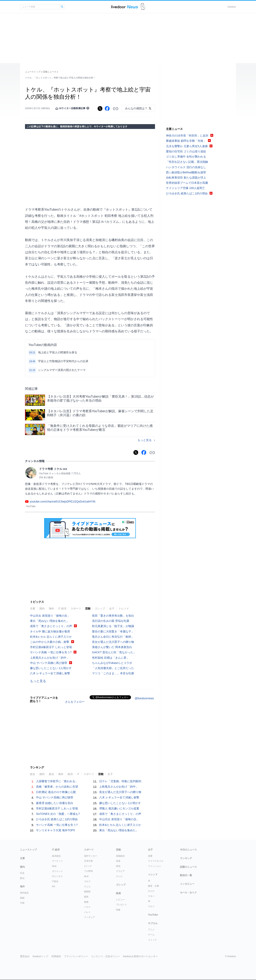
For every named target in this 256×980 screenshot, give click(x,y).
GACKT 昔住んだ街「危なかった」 (114, 652)
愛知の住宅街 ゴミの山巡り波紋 (186, 151)
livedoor (232, 7)
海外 (51, 609)
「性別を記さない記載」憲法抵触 (187, 162)
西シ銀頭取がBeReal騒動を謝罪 (186, 172)
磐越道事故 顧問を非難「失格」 (186, 141)
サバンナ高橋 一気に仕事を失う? (51, 652)
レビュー (120, 900)
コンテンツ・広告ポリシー (105, 956)
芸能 (88, 609)
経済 (70, 774)
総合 (33, 774)
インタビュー (187, 884)
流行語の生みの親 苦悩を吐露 (111, 621)
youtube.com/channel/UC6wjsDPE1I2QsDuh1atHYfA (62, 502)
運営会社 (25, 956)
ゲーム (151, 935)
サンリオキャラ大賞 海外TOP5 (55, 830)
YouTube (153, 915)
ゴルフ (87, 881)
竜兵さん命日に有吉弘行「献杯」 (113, 637)
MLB (86, 876)
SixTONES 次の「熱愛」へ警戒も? (58, 814)
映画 (118, 893)
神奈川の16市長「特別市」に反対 (187, 136)
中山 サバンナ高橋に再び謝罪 (49, 663)
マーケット (57, 861)
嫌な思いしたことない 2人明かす (51, 668)
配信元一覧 (186, 875)
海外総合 (24, 893)
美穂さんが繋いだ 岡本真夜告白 (112, 647)
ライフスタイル (156, 861)
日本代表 (88, 861)
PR (53, 887)
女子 (112, 609)
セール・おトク (188, 893)
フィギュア (89, 917)
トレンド (124, 609)
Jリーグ (88, 866)
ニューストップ (33, 72)
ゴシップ (100, 609)
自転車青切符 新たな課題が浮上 (186, 178)
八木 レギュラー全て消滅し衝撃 (50, 673)
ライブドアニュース (125, 7)
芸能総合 (120, 856)
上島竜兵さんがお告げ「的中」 (50, 658)
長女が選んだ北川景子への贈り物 (113, 642)
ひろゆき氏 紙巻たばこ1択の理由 (57, 819)
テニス (87, 887)
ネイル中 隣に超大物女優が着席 (50, 631)
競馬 (86, 897)
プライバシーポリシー (76, 956)
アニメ (151, 930)
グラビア (120, 871)
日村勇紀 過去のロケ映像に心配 (56, 792)
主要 (33, 609)
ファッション (155, 866)
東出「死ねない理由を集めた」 (50, 621)
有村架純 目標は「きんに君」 (111, 658)
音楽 (118, 861)
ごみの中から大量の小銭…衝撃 (50, 642)
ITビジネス (57, 876)
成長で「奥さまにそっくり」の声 (51, 626)
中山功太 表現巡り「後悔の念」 (50, 616)
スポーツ (76, 609)
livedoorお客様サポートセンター (140, 956)
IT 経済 (62, 609)
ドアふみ (143, 7)
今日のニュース (188, 850)
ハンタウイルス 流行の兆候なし (186, 167)
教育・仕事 (153, 886)
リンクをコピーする (116, 109)
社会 (22, 873)
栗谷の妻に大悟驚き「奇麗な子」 (113, 631)
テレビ (119, 876)
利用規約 (56, 956)
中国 (22, 903)
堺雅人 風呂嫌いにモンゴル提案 (119, 808)
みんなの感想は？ (136, 108)
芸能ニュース (50, 72)
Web (54, 866)
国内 (42, 609)
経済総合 (56, 856)
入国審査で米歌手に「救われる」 (57, 781)
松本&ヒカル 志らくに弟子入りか (51, 637)
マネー (151, 896)
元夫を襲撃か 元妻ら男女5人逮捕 (187, 146)
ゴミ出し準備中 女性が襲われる (186, 157)
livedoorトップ (40, 956)
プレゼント (121, 905)
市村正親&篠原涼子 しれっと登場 (51, 647)
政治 (51, 774)
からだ (151, 891)
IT (78, 774)
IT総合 (55, 881)
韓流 (118, 866)
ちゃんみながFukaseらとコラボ (112, 663)
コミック (152, 940)
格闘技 (87, 892)
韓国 (22, 898)
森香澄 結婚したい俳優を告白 (55, 803)
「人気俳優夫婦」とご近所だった (113, 668)
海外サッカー (91, 856)
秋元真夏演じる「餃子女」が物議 (113, 626)
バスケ (87, 907)
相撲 (86, 902)
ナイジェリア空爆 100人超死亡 (185, 188)
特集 (118, 910)
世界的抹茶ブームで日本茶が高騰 (187, 183)
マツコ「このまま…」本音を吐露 (113, 673)
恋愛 (150, 856)
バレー (87, 912)
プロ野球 (88, 871)
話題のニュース (188, 867)
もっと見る (145, 440)
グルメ (151, 906)
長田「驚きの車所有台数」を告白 (113, 616)
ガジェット (57, 871)
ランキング (186, 858)
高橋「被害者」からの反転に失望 (57, 787)
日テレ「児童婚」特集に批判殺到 (120, 781)
